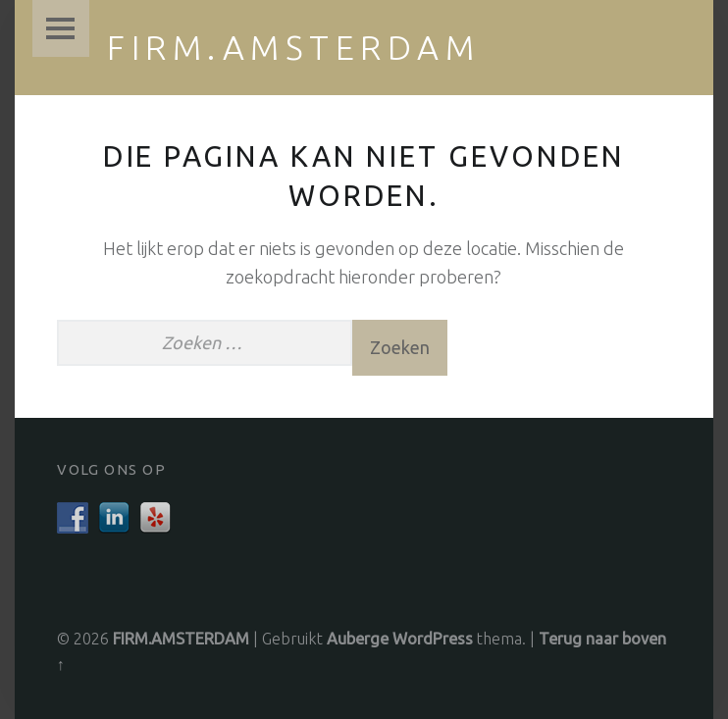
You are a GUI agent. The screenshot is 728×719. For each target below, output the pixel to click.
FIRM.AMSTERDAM (293, 47)
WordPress (433, 639)
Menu (61, 28)
